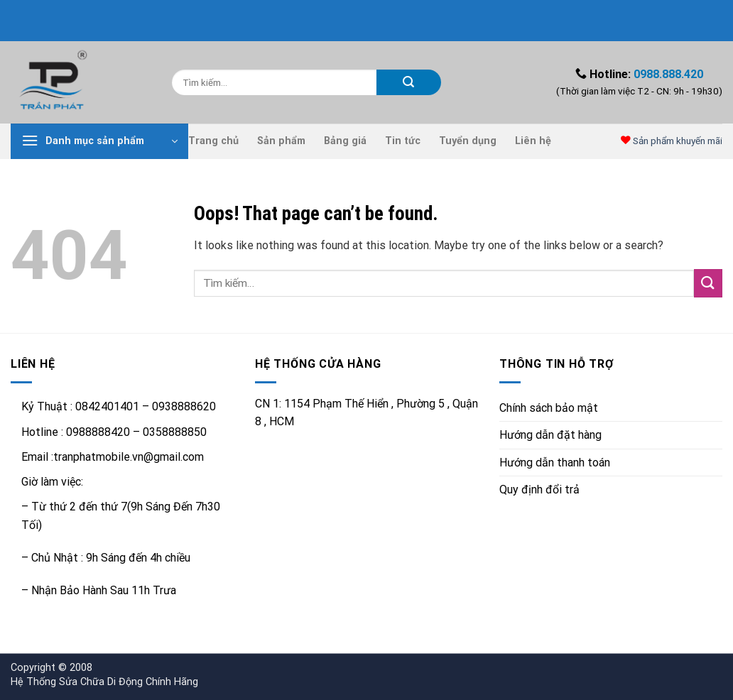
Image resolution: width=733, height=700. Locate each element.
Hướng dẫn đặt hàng (550, 435)
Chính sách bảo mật (549, 408)
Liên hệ (533, 141)
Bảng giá (345, 141)
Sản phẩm (281, 141)
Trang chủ (213, 141)
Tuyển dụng (468, 141)
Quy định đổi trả (539, 490)
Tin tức (403, 141)
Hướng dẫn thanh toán (555, 463)
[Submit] (409, 82)
